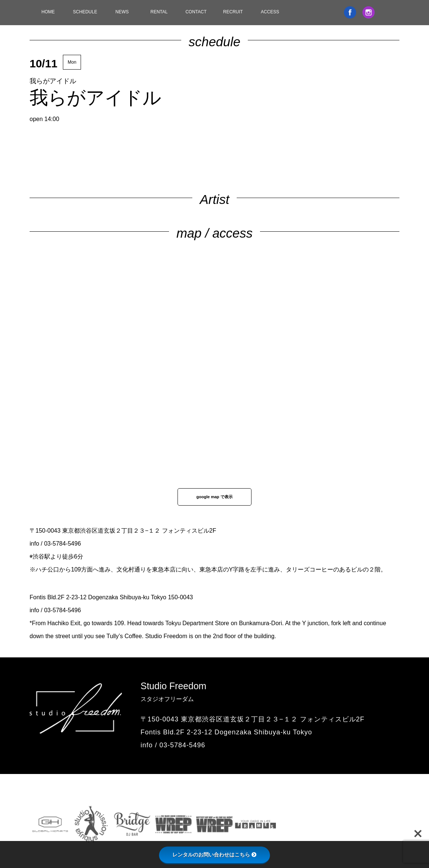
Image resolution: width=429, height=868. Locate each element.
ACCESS (270, 12)
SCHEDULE (85, 12)
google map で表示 (214, 497)
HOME (48, 12)
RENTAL (159, 12)
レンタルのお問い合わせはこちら (214, 855)
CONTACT (196, 12)
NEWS (122, 12)
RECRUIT (233, 12)
